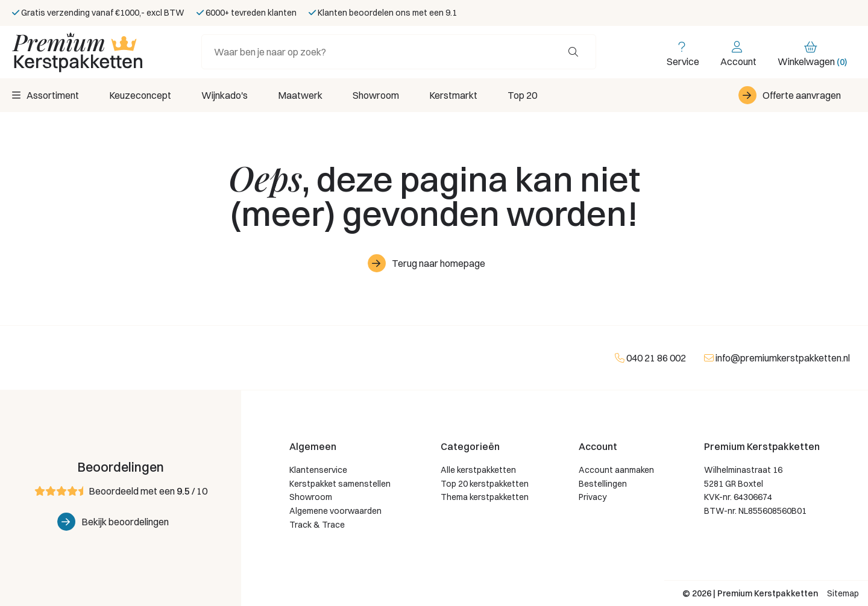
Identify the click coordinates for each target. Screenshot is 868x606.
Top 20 (522, 95)
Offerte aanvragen (802, 95)
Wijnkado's (225, 95)
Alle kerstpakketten (478, 470)
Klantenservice (318, 470)
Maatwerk (300, 95)
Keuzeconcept (140, 95)
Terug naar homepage (439, 263)
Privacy (593, 497)
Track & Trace (317, 525)
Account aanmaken (616, 470)
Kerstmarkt (453, 95)
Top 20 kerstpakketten (485, 484)
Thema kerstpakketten (485, 497)
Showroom (376, 95)
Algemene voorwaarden (335, 511)
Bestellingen (603, 484)
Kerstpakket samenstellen (340, 484)
